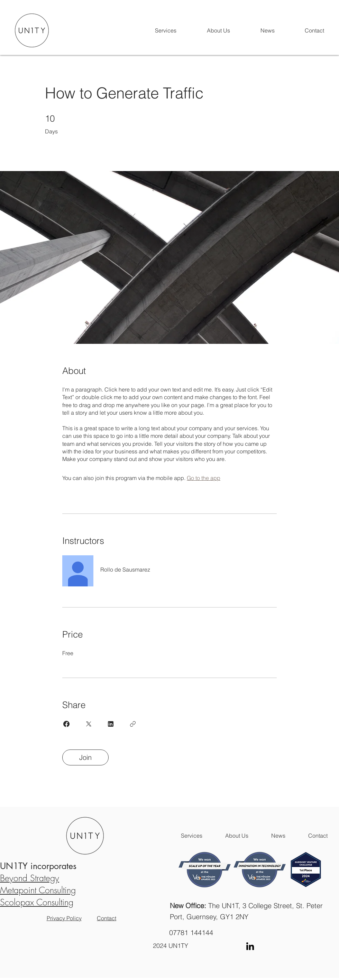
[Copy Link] (133, 724)
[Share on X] (89, 724)
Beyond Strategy (30, 878)
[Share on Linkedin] (111, 724)
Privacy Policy (64, 918)
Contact (107, 918)
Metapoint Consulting (38, 890)
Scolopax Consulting (37, 902)
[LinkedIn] (250, 946)
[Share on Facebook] (66, 724)
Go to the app (204, 478)
